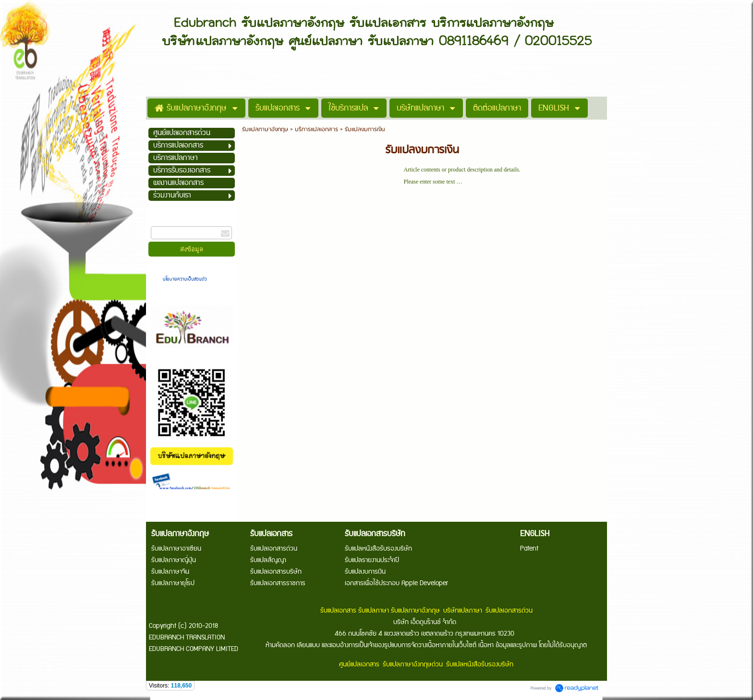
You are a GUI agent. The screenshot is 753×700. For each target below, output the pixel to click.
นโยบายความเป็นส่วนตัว (186, 279)
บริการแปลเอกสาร (316, 129)
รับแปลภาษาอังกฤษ (265, 129)
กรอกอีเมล (163, 222)
